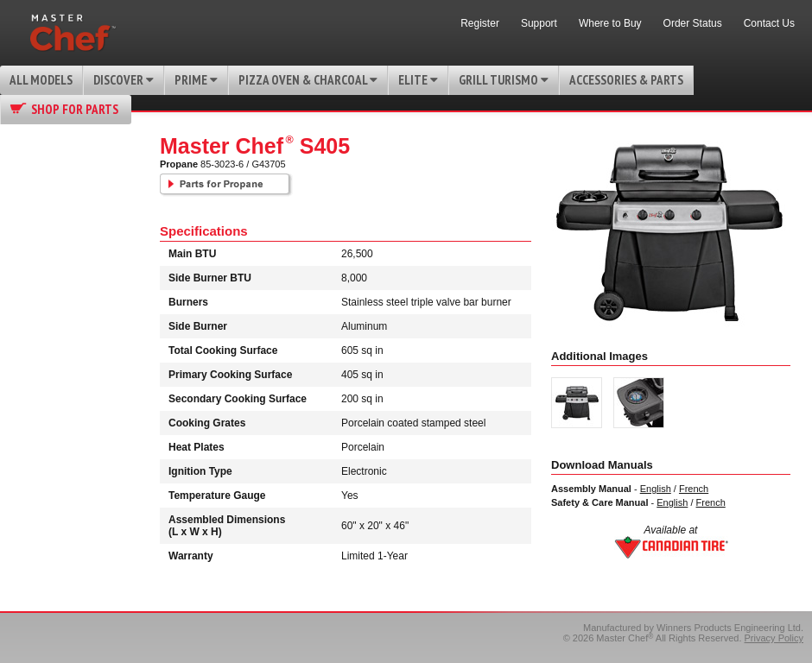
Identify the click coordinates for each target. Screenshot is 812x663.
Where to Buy (610, 23)
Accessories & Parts (626, 80)
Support (539, 23)
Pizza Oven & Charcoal (308, 80)
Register (480, 23)
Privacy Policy (774, 638)
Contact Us (769, 23)
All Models (41, 80)
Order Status (693, 23)
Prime (196, 80)
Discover (124, 80)
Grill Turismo (504, 80)
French (694, 489)
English (656, 489)
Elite (418, 80)
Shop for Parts (75, 109)
